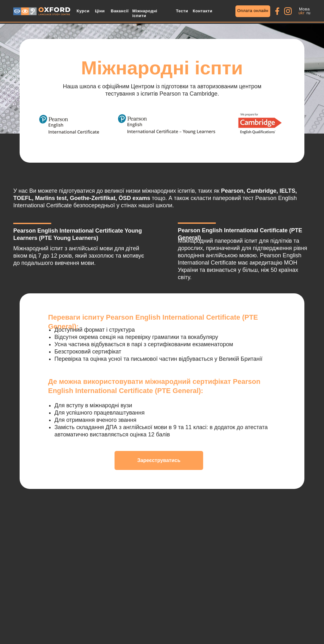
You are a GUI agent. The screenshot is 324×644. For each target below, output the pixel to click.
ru (309, 13)
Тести (182, 11)
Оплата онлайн (253, 11)
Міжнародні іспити (145, 13)
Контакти (202, 11)
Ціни (100, 11)
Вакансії (120, 11)
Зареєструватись (159, 460)
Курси (83, 11)
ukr (302, 13)
